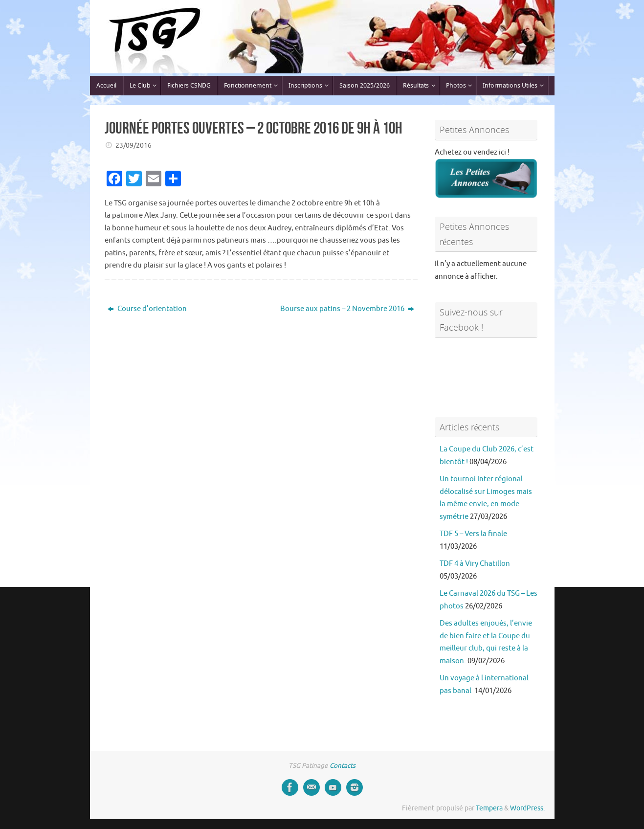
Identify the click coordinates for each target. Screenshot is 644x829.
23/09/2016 (133, 146)
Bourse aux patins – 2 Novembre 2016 (347, 309)
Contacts (343, 766)
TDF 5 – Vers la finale (473, 534)
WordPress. (527, 808)
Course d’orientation (147, 309)
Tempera (489, 808)
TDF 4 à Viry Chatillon (475, 564)
